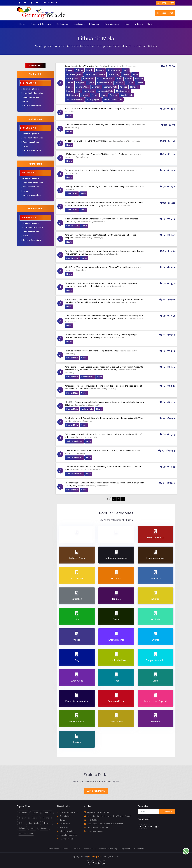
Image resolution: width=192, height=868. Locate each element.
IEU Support (64, 827)
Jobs (127, 24)
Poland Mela (72, 358)
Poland (95, 95)
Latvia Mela (89, 91)
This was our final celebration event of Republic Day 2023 (91, 351)
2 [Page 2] (114, 499)
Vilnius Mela (35, 119)
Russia (69, 70)
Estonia (130, 83)
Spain (104, 95)
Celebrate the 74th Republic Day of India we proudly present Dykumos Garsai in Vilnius (105, 418)
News (25, 101)
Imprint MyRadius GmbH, (97, 812)
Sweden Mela (127, 95)
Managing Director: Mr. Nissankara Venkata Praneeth (108, 816)
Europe (129, 79)
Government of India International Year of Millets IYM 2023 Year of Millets (98, 450)
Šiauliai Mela (35, 74)
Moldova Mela (123, 91)
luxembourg (114, 74)
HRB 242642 (91, 820)
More (149, 24)
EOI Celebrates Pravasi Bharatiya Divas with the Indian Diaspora (94, 109)
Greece (124, 87)
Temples (62, 820)
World (119, 79)
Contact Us (139, 849)
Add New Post (35, 65)
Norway (85, 95)
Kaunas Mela (35, 164)
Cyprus (91, 83)
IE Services (94, 24)
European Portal (165, 13)
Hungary (134, 87)
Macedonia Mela (105, 91)
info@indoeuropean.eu (96, 827)
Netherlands (72, 95)
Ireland (70, 91)
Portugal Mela (73, 79)
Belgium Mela (114, 70)
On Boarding (62, 24)
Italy (78, 91)
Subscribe (167, 812)
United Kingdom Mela (95, 74)
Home (22, 24)
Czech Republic (104, 83)
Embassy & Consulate (41, 24)
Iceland (126, 74)
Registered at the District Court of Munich (104, 824)
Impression (126, 849)
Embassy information (68, 812)
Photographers (94, 99)
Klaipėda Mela (35, 209)
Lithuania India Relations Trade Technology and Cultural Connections (96, 125)
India (126, 70)
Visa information (66, 831)
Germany (96, 87)
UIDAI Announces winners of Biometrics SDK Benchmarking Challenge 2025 (99, 154)
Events (66, 849)
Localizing (78, 24)
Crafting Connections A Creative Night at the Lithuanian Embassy (95, 186)
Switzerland (88, 79)
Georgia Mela (82, 87)
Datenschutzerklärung (107, 849)
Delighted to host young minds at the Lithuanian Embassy (91, 170)
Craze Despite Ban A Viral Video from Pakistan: (86, 66)
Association (64, 816)
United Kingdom (74, 74)
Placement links (65, 839)
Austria (70, 83)
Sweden (114, 95)
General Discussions (32, 106)
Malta (135, 74)
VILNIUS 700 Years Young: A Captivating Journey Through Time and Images (99, 267)
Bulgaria (80, 83)
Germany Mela (110, 87)
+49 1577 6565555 (93, 831)
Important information (33, 93)
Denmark (119, 83)
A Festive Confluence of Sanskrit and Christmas (87, 141)
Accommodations (31, 97)
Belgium (100, 70)
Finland (140, 83)
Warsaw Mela (87, 377)
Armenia (139, 79)
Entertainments (112, 24)
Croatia (90, 70)
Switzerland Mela (105, 79)
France (70, 87)
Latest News (54, 849)
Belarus (79, 70)
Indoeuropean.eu (96, 857)
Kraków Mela (87, 409)
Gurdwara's (63, 824)
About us (76, 849)
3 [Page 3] (118, 499)
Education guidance (67, 835)
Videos (138, 24)
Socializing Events (31, 89)
